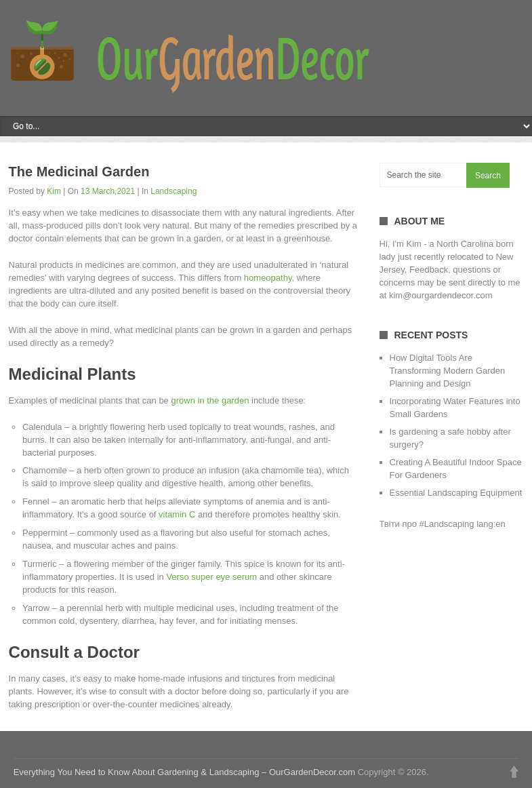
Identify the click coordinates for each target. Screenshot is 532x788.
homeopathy (268, 278)
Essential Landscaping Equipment (456, 493)
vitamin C (177, 514)
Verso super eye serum (211, 577)
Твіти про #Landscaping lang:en (443, 524)
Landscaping (173, 191)
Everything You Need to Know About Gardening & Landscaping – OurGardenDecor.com (184, 772)
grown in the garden (210, 400)
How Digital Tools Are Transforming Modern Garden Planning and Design (448, 371)
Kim (54, 191)
